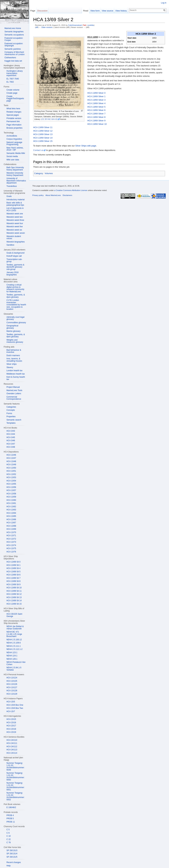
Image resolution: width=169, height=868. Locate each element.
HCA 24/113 (12, 750)
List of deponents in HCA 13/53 (15, 209)
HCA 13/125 (12, 681)
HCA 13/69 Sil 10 (14, 588)
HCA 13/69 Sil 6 (13, 575)
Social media (12, 156)
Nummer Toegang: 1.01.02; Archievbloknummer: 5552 (15, 796)
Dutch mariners (13, 355)
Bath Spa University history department (15, 169)
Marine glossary (13, 331)
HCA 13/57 (11, 490)
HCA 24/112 (12, 747)
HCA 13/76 (11, 552)
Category (39, 173)
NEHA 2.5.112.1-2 (14, 649)
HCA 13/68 (11, 526)
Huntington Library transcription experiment (15, 73)
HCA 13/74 (11, 545)
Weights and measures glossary (15, 341)
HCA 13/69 (11, 529)
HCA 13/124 (12, 678)
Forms (9, 413)
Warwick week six (14, 230)
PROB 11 (11, 822)
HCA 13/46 (11, 455)
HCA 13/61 (11, 503)
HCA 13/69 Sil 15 (14, 604)
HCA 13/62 (11, 507)
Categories (11, 407)
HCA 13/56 (11, 487)
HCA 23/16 (11, 723)
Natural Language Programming (14, 143)
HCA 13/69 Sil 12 (14, 594)
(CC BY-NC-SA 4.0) (49, 119)
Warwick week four (15, 223)
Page (33, 11)
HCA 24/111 (12, 743)
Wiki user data (13, 160)
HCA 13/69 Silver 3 (96, 100)
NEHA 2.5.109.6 (14, 643)
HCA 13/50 (11, 468)
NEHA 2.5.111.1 (14, 646)
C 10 (8, 836)
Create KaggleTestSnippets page (15, 99)
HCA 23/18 (11, 729)
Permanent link (13, 121)
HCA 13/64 (11, 513)
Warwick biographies (16, 242)
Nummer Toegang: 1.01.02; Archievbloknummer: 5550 (15, 776)
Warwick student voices (14, 237)
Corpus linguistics (14, 139)
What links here (13, 109)
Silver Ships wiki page (86, 146)
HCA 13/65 (11, 516)
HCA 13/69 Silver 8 (96, 117)
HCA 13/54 (11, 481)
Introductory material (15, 200)
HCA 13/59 (11, 497)
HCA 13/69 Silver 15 (43, 141)
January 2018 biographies (12, 274)
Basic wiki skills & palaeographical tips (15, 204)
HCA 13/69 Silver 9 (96, 121)
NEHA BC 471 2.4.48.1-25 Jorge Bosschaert (14, 634)
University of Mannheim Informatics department (16, 181)
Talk (84, 25)
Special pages (13, 115)
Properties (11, 417)
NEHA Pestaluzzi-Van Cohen (16, 663)
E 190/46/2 (11, 807)
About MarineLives (53, 195)
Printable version (14, 118)
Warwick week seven (16, 233)
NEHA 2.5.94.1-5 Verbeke (14, 669)
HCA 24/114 (12, 753)
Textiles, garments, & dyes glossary (16, 296)
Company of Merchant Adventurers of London (14, 53)
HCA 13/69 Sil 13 (14, 597)
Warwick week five (15, 227)
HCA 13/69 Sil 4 (13, 568)
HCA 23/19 (11, 732)
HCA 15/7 (11, 711)
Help (8, 866)
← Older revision (46, 27)
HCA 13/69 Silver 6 (96, 110)
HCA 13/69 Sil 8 (13, 581)
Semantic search (14, 420)
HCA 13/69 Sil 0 (13, 562)
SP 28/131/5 (12, 857)
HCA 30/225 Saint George (14, 615)
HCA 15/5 (11, 702)
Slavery (10, 367)
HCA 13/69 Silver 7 (96, 114)
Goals (9, 196)
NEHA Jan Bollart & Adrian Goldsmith (15, 628)
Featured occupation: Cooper (14, 39)
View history (121, 11)
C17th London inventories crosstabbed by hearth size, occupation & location (16, 305)
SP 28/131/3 (12, 850)
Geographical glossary (12, 327)
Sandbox (10, 245)
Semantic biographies (14, 32)
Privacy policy (38, 195)
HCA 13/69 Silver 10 (97, 124)
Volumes (49, 173)
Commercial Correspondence (14, 398)
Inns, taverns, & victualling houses (14, 360)
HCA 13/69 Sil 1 (13, 565)
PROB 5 (10, 819)
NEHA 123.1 (12, 653)
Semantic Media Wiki (16, 153)
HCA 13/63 (11, 510)
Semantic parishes (13, 49)
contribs (91, 25)
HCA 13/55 (11, 484)
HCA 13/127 (12, 687)
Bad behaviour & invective (14, 351)
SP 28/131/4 (12, 854)
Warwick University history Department (15, 174)
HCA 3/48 (11, 447)
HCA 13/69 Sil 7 (13, 578)
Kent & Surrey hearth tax (16, 378)
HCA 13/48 (11, 461)
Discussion (42, 11)
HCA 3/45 (11, 437)
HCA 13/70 (11, 532)
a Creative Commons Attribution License (71, 190)
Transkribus (12, 186)
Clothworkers (10, 58)
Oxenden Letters (14, 394)
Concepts (11, 410)
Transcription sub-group (14, 260)
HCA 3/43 (11, 431)
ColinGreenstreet (75, 25)
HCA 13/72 (11, 539)
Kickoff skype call (14, 256)
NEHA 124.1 (12, 656)
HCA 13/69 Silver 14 (43, 138)
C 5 (8, 830)
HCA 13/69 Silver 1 (96, 96)
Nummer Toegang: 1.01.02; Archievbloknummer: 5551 (15, 786)
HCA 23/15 (11, 719)
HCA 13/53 (11, 477)
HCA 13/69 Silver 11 (43, 127)
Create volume (13, 90)
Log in (164, 3)
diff (37, 27)
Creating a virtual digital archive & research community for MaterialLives (15, 288)
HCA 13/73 (11, 542)
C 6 (8, 833)
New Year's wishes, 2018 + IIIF (15, 149)
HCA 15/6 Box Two (15, 708)
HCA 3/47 (11, 444)
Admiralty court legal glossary (15, 318)
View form (95, 11)
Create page (12, 93)
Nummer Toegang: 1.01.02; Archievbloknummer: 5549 (15, 766)
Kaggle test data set (13, 61)
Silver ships (11, 364)
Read (86, 11)
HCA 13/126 (12, 684)
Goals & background (15, 253)
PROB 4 (10, 815)
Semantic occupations (14, 35)
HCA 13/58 (11, 494)
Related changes (14, 112)
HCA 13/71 (11, 536)
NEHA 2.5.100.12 (14, 640)
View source (108, 11)
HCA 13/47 (11, 458)
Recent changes (14, 862)
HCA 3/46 (11, 441)
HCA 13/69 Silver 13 (43, 134)
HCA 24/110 (12, 740)
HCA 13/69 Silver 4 (96, 103)
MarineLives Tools (14, 390)
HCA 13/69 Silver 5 (96, 107)
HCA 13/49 (11, 465)
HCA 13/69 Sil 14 (14, 601)
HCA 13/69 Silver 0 (96, 93)
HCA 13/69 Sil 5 (13, 572)
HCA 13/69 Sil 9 (13, 585)
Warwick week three (15, 220)
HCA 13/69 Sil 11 (14, 591)
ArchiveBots (12, 136)
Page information (14, 125)
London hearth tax (14, 371)
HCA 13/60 (11, 500)
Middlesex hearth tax (16, 374)
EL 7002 (10, 82)
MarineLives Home (13, 28)
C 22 (8, 839)
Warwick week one (15, 214)
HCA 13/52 (11, 474)
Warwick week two (15, 217)
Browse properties (14, 128)
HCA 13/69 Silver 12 (43, 131)
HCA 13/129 (12, 694)
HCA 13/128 (12, 691)
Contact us (38, 150)
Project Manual (13, 387)
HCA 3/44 (11, 434)
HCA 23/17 (11, 726)
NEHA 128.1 (12, 659)
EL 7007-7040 (13, 79)
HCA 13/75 (11, 548)
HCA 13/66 (11, 519)
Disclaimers (67, 195)
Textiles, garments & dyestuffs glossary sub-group (15, 267)
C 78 (8, 843)
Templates (11, 423)
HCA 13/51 (11, 471)
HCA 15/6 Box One (15, 705)
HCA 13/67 (11, 523)
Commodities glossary (16, 323)
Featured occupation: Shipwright (14, 45)
